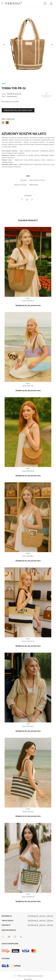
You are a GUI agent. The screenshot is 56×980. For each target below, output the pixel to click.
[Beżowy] (3, 123)
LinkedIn (21, 937)
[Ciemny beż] (7, 123)
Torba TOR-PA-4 (28, 726)
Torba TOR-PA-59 (28, 641)
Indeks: (4, 94)
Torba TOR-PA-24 (28, 897)
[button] (45, 3)
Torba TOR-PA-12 (28, 301)
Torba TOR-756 (28, 386)
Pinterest (32, 200)
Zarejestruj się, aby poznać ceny (18, 110)
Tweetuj (27, 200)
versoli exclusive (12, 96)
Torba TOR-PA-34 (28, 471)
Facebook (3, 937)
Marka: (4, 96)
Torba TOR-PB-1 (28, 556)
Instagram (15, 937)
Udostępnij (22, 200)
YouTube (9, 937)
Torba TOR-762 (28, 812)
